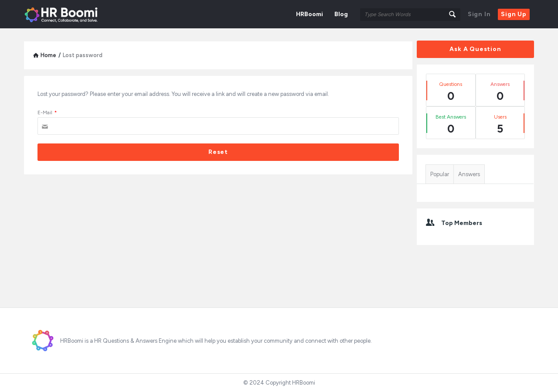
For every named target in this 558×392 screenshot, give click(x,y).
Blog (341, 14)
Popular (440, 174)
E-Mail (47, 112)
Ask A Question (475, 49)
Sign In (479, 14)
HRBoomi (310, 14)
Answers (469, 174)
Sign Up (514, 14)
